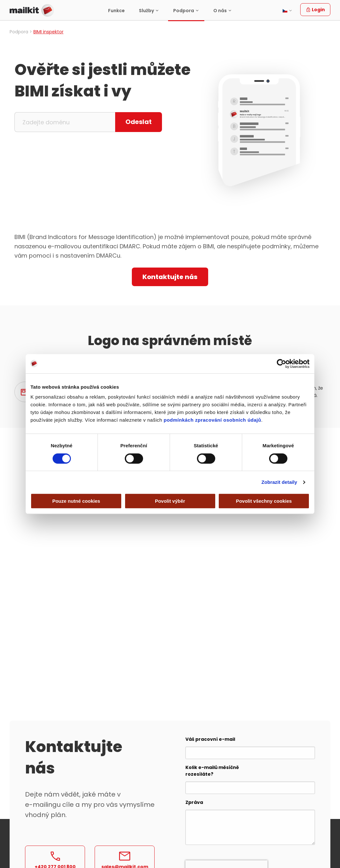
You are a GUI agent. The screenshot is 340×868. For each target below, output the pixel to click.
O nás (220, 11)
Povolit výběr (170, 501)
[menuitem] (116, 10)
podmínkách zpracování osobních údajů (212, 420)
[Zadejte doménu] (65, 122)
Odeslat (139, 122)
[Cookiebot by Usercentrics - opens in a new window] (281, 364)
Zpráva (194, 802)
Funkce (116, 11)
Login (315, 10)
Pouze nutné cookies (76, 501)
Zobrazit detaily (279, 482)
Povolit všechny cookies (264, 501)
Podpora (184, 11)
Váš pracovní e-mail (210, 739)
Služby (146, 11)
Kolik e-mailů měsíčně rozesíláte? (212, 771)
